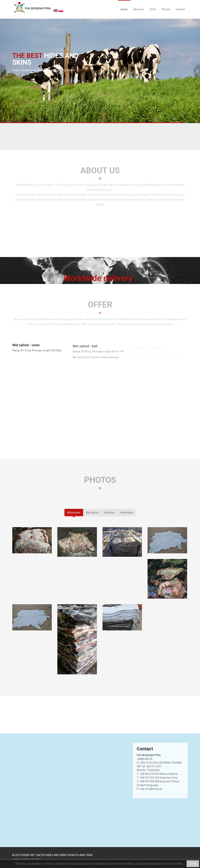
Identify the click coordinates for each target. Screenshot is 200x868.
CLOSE (193, 864)
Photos (166, 9)
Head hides (126, 513)
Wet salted (92, 513)
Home (124, 9)
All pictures (74, 513)
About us (139, 9)
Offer (153, 9)
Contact (180, 9)
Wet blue (109, 513)
